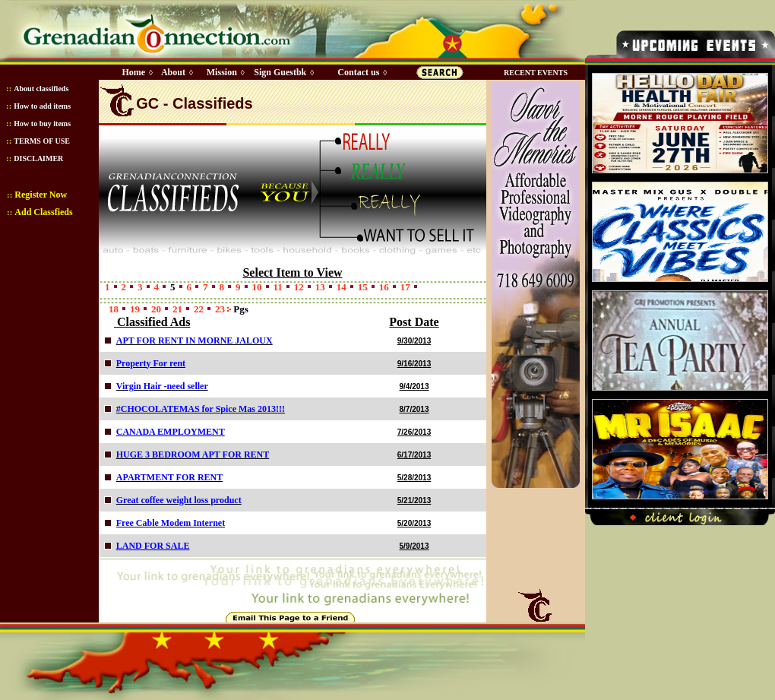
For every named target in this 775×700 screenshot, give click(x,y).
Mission (222, 72)
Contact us (358, 72)
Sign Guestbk (283, 72)
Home (133, 72)
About (173, 72)
